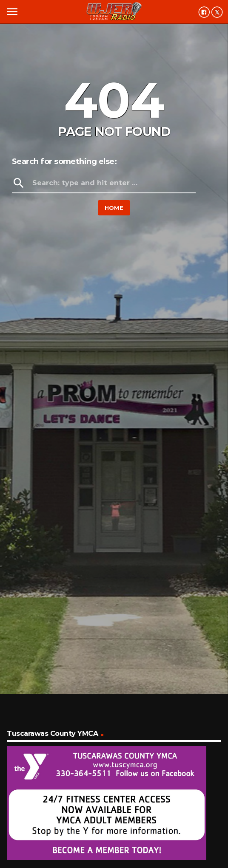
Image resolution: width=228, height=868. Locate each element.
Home (114, 208)
